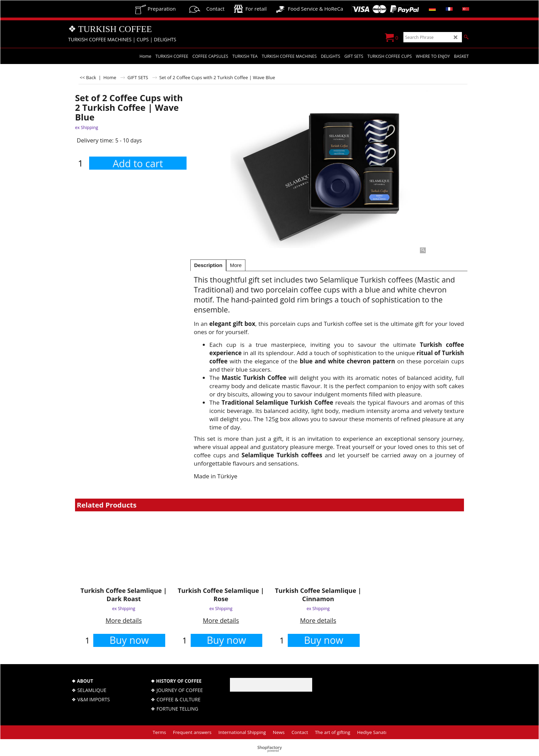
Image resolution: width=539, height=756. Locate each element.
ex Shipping (87, 127)
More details (124, 620)
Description (208, 265)
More (236, 265)
